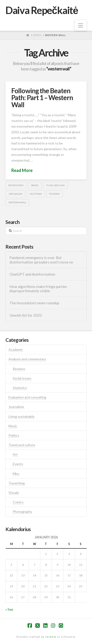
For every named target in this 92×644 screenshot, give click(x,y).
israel (35, 185)
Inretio (51, 637)
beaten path (16, 185)
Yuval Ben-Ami (55, 185)
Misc (16, 474)
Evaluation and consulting (27, 397)
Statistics (20, 388)
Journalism (16, 407)
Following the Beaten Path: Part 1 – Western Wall (42, 98)
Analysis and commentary (27, 359)
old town (36, 194)
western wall (17, 202)
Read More (22, 170)
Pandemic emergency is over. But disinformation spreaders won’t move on (41, 260)
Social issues (22, 378)
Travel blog (17, 483)
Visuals (14, 493)
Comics (18, 502)
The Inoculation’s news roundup (34, 303)
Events (18, 464)
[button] (81, 25)
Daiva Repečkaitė (42, 10)
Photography (22, 512)
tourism (54, 194)
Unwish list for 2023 (26, 315)
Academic (16, 350)
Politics (14, 435)
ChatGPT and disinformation (32, 274)
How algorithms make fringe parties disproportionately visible (38, 289)
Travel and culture (22, 445)
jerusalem (15, 194)
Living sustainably (21, 416)
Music (13, 426)
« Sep (9, 609)
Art (15, 454)
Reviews (19, 369)
